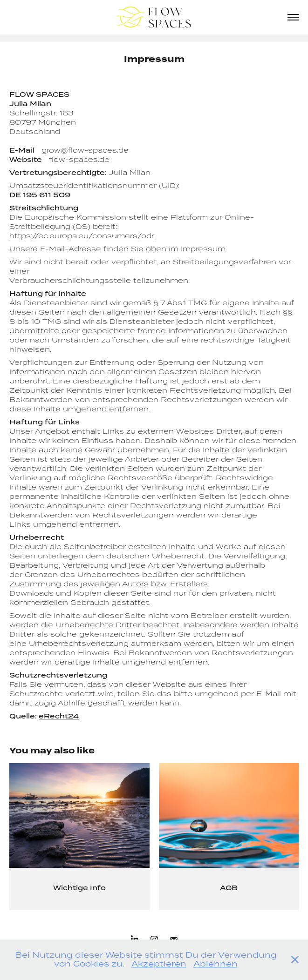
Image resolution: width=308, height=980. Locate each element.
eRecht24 (59, 716)
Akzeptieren (159, 964)
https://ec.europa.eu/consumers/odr (82, 236)
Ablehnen (216, 964)
